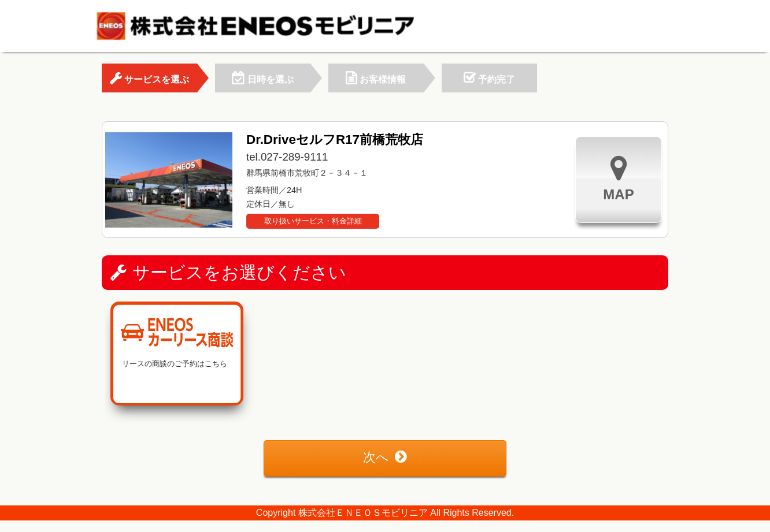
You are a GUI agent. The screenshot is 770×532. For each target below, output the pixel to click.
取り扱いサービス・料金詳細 (313, 221)
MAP (618, 178)
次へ (385, 457)
